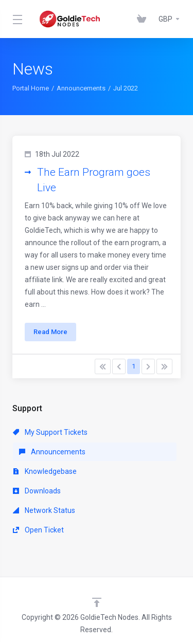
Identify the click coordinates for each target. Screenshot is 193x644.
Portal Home (31, 88)
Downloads (37, 491)
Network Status (44, 510)
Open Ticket (38, 530)
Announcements (81, 88)
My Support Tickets (50, 432)
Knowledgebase (45, 471)
